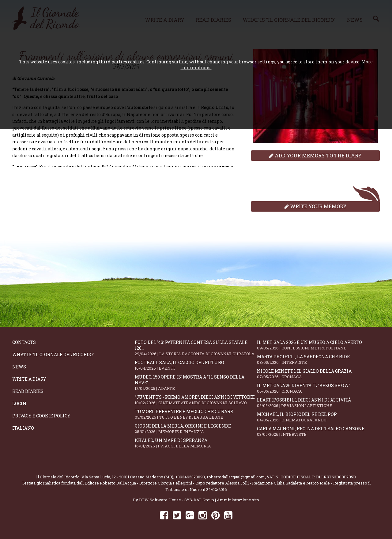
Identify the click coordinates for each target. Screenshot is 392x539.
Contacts (24, 342)
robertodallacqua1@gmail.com (236, 477)
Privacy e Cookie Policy (41, 416)
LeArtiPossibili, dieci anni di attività (318, 403)
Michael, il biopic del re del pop (318, 417)
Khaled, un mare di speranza (196, 443)
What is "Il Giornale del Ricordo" (53, 354)
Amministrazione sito (238, 500)
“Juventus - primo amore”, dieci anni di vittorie (196, 400)
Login (19, 403)
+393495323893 (190, 477)
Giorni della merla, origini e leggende (196, 429)
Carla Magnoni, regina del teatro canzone (318, 431)
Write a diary (29, 379)
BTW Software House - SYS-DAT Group (177, 500)
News (19, 367)
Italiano (23, 428)
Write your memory (316, 206)
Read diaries (28, 391)
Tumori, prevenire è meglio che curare (196, 414)
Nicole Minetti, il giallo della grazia (318, 374)
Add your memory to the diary (315, 155)
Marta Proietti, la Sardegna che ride (318, 359)
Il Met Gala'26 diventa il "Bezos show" (318, 388)
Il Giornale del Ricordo (58, 477)
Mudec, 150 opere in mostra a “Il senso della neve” (196, 383)
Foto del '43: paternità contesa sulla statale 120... (196, 348)
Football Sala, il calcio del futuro (196, 365)
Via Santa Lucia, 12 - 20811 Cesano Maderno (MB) (127, 477)
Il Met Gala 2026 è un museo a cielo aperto (318, 345)
